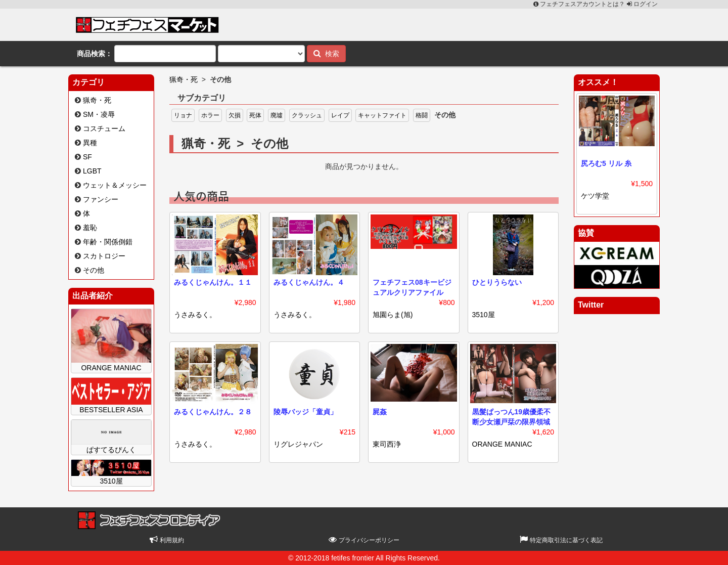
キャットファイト (382, 115)
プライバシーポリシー (364, 540)
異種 (90, 143)
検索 (326, 53)
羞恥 (90, 228)
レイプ (340, 115)
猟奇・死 (97, 100)
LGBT (92, 171)
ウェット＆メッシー (115, 185)
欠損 (235, 115)
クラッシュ (307, 115)
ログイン (642, 4)
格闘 (422, 115)
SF (87, 157)
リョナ (183, 115)
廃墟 (277, 115)
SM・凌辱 (99, 114)
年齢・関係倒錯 (108, 242)
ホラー (210, 115)
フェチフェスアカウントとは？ (580, 4)
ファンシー (101, 199)
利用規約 (167, 540)
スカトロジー (104, 256)
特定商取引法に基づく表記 (561, 540)
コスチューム (104, 128)
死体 (255, 115)
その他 (94, 270)
